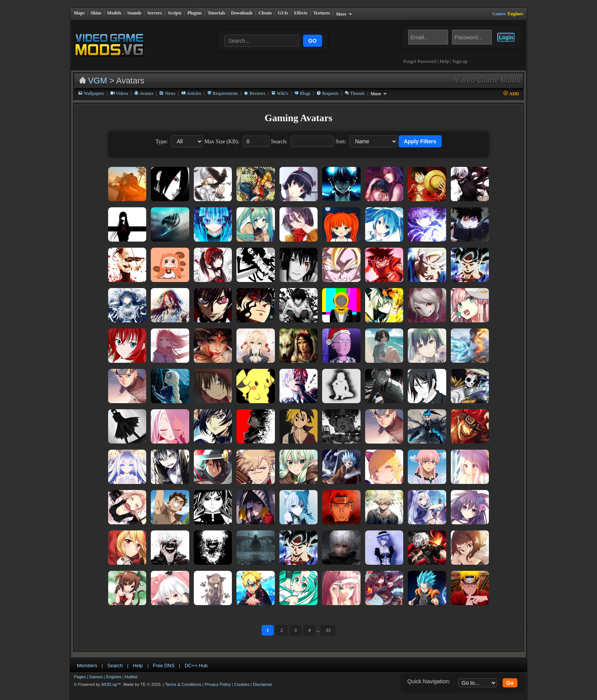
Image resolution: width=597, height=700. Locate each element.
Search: (279, 136)
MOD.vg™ (111, 679)
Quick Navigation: (429, 676)
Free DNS (164, 660)
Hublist (131, 671)
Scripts (175, 13)
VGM (97, 75)
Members (87, 660)
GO (314, 38)
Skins (96, 13)
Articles (191, 87)
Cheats (265, 13)
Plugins (195, 13)
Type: (162, 136)
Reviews (254, 87)
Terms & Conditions (183, 679)
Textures (322, 13)
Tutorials (216, 13)
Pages (80, 671)
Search (115, 660)
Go (510, 677)
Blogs (302, 87)
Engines (114, 671)
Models (114, 13)
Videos (119, 87)
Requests (327, 87)
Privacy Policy (218, 679)
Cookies (242, 679)
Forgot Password (423, 56)
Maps (79, 13)
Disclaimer (263, 679)
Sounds (134, 13)
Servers (155, 13)
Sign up (463, 56)
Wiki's (280, 87)
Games (96, 671)
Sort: (341, 136)
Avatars (144, 87)
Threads (355, 87)
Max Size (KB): (222, 136)
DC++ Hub (196, 660)
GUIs (283, 13)
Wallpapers (91, 87)
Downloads (242, 13)
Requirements (223, 87)
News (167, 87)
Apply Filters (420, 136)
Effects (301, 13)
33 (328, 625)
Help (447, 56)
